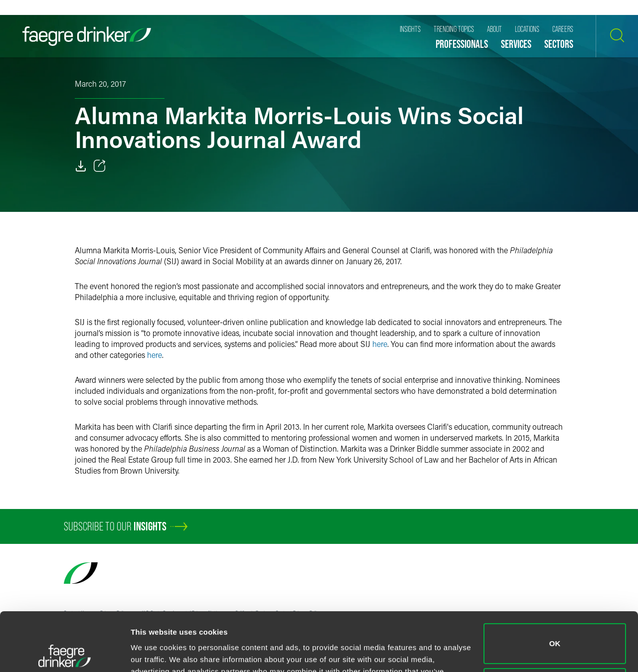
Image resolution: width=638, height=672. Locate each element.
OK (555, 585)
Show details (154, 652)
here (380, 344)
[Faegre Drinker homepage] (87, 36)
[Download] (81, 166)
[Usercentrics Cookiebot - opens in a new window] (65, 653)
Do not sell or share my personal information (555, 629)
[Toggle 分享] (100, 166)
